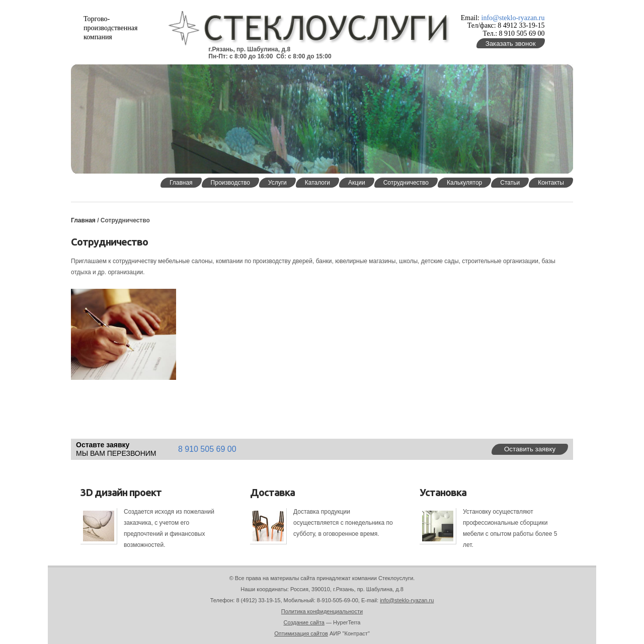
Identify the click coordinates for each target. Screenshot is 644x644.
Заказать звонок (511, 44)
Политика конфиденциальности (322, 611)
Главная (83, 220)
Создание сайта (304, 622)
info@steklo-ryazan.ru (513, 18)
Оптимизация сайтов (301, 633)
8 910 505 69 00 (207, 449)
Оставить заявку (530, 449)
